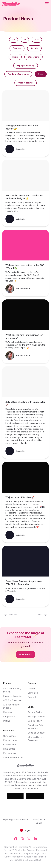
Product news (10, 740)
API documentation (13, 758)
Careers (32, 688)
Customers (33, 693)
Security (34, 48)
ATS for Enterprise (12, 700)
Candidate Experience (18, 74)
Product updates (26, 83)
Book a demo (26, 654)
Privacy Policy (35, 712)
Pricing (7, 721)
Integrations (33, 57)
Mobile (15, 57)
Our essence (9, 736)
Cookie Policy (35, 721)
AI (25, 40)
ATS (37, 40)
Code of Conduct (37, 733)
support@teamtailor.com (16, 820)
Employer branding (13, 696)
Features (17, 48)
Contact (32, 697)
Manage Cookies (36, 717)
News (41, 74)
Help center (9, 749)
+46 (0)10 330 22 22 (39, 821)
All (14, 40)
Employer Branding (26, 65)
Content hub (10, 745)
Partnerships (10, 753)
